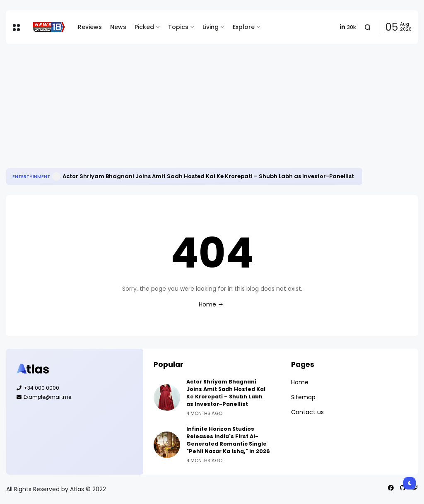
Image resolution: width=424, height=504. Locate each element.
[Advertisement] (212, 106)
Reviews (90, 27)
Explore (244, 27)
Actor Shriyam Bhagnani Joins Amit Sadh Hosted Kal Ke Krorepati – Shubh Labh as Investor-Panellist (208, 176)
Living (211, 27)
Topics (178, 27)
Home (207, 304)
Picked (144, 27)
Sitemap (303, 397)
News (118, 27)
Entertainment (31, 176)
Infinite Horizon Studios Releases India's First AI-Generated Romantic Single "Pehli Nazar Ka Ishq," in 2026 (228, 440)
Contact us (307, 412)
